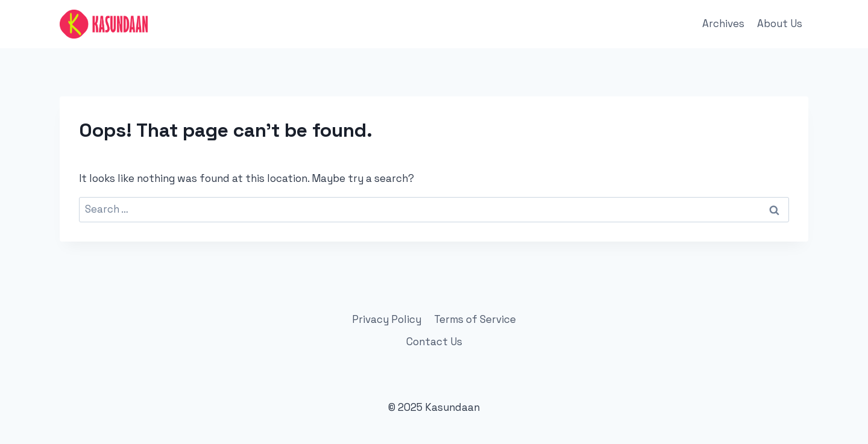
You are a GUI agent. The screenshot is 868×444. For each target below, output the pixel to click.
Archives (723, 23)
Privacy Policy (387, 319)
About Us (780, 23)
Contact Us (434, 342)
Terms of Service (475, 319)
